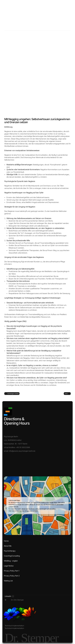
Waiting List (8, 581)
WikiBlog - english (11, 561)
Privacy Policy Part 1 (12, 571)
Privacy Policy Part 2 (12, 576)
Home (6, 541)
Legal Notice (9, 566)
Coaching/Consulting (12, 556)
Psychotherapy (10, 551)
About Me (8, 546)
